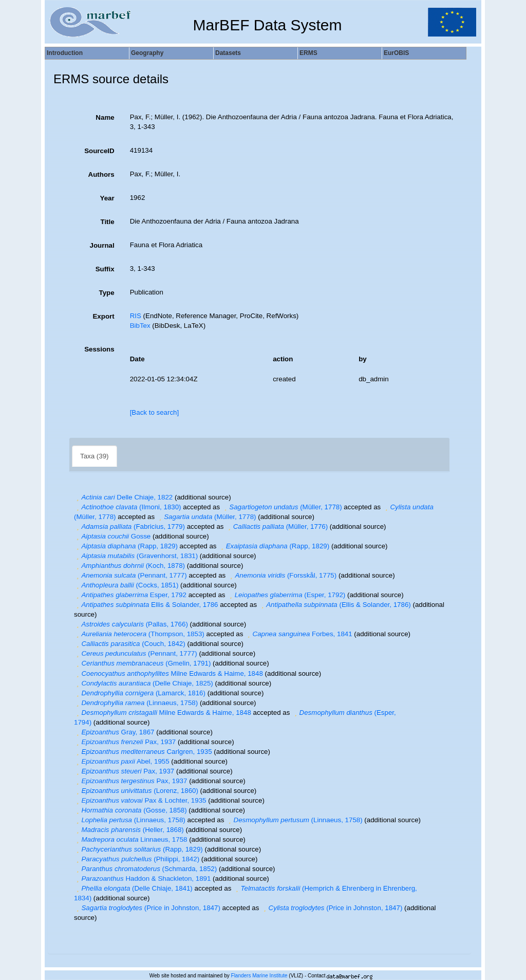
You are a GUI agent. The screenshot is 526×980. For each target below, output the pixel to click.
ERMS (308, 53)
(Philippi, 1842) (137, 859)
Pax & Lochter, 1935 (140, 800)
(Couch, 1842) (130, 644)
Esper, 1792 (130, 595)
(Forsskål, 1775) (282, 575)
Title (107, 222)
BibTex (140, 326)
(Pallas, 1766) (131, 624)
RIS (136, 316)
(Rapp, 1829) (126, 546)
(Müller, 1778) (282, 507)
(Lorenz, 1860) (136, 791)
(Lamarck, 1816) (140, 693)
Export (103, 316)
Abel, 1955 (122, 761)
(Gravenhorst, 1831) (136, 556)
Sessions (99, 349)
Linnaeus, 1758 (130, 839)
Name (105, 117)
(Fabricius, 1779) (129, 526)
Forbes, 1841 (299, 634)
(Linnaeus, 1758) (136, 703)
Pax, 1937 (125, 742)
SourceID (99, 151)
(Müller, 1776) (277, 526)
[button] (78, 497)
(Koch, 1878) (129, 566)
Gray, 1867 (114, 732)
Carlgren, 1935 (143, 752)
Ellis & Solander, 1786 (146, 605)
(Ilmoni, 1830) (128, 507)
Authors (101, 174)
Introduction (65, 53)
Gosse (112, 536)
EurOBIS (396, 53)
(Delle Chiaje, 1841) (133, 888)
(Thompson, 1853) (139, 634)
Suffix (105, 269)
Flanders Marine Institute (259, 976)
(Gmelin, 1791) (142, 663)
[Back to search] (155, 412)
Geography (147, 53)
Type (107, 293)
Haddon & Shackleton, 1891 (142, 879)
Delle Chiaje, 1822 (123, 497)
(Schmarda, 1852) (145, 869)
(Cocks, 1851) (126, 585)
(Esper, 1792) (286, 595)
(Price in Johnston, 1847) (147, 908)
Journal (102, 245)
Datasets (228, 53)
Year (107, 198)
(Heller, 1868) (129, 830)
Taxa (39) (95, 456)
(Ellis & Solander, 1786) (335, 605)
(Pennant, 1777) (130, 575)
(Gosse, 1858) (130, 810)
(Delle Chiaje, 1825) (144, 683)
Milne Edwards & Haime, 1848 (168, 673)
